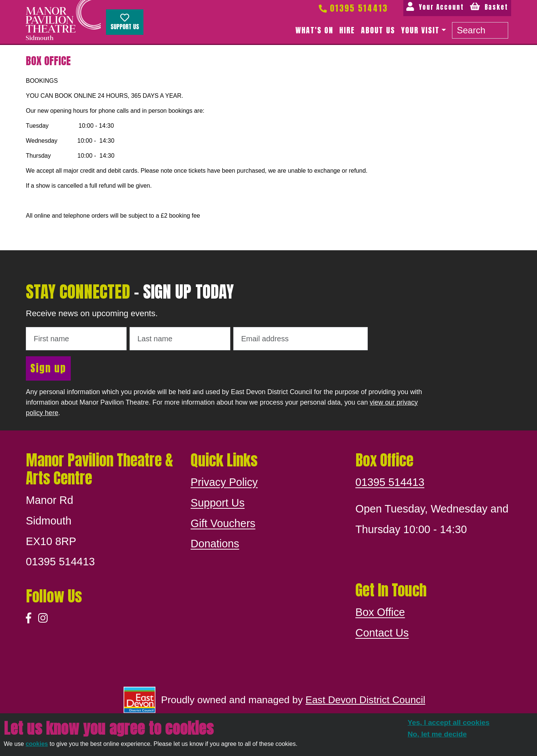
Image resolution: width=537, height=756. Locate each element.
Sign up (48, 368)
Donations (215, 544)
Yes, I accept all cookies (449, 722)
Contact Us (382, 633)
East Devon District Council (365, 700)
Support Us (125, 22)
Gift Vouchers (223, 523)
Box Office (380, 612)
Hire (347, 30)
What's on (314, 30)
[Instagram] (43, 618)
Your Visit (420, 30)
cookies (37, 744)
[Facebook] (29, 618)
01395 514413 (353, 8)
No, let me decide (437, 734)
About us (378, 30)
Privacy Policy (224, 482)
